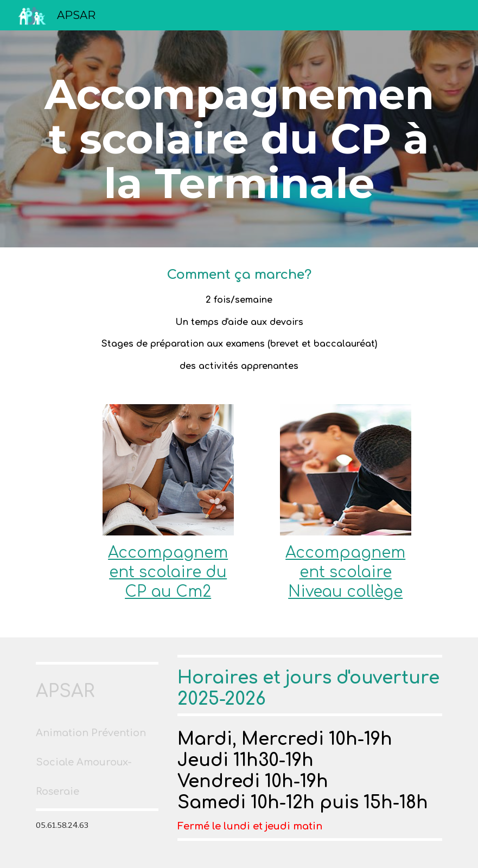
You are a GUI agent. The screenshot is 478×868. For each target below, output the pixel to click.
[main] (239, 139)
